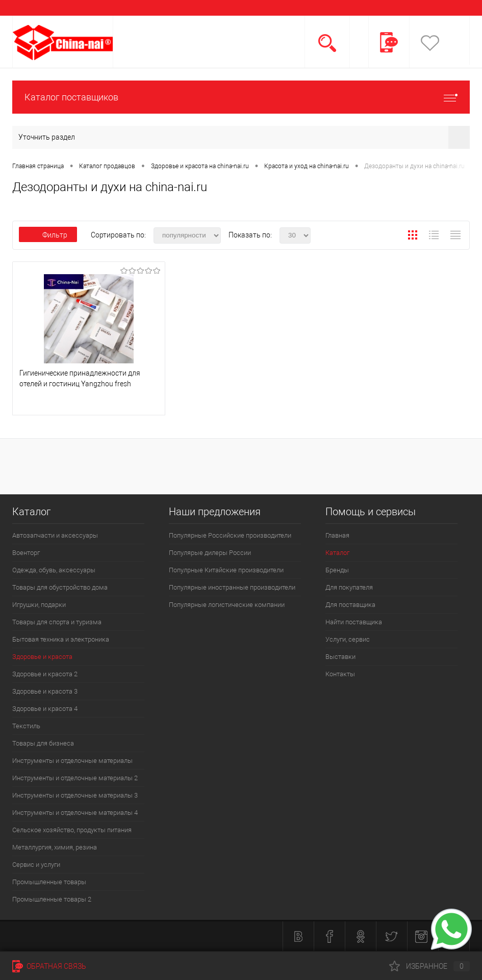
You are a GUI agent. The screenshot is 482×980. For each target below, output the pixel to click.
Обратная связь (49, 966)
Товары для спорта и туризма (57, 622)
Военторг (26, 553)
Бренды (337, 570)
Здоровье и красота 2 (45, 674)
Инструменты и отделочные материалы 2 (75, 778)
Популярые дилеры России (210, 553)
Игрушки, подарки (39, 605)
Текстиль (26, 726)
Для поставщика (350, 605)
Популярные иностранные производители (232, 587)
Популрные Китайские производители (226, 570)
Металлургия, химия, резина (55, 847)
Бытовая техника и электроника (61, 639)
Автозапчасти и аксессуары (55, 535)
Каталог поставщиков (241, 97)
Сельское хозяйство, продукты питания (72, 830)
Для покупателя (349, 587)
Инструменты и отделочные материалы (72, 761)
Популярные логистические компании (227, 605)
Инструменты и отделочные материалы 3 (75, 795)
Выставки (340, 657)
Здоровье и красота (42, 657)
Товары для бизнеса (43, 743)
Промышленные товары (49, 882)
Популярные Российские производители (230, 535)
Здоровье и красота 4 (45, 709)
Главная (337, 535)
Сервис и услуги (36, 865)
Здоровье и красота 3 (45, 691)
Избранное (429, 966)
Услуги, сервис (348, 639)
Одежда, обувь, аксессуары (54, 570)
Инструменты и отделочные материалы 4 (75, 813)
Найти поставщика (354, 622)
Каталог (337, 553)
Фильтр (48, 235)
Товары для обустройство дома (60, 587)
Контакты (340, 674)
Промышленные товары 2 (52, 899)
